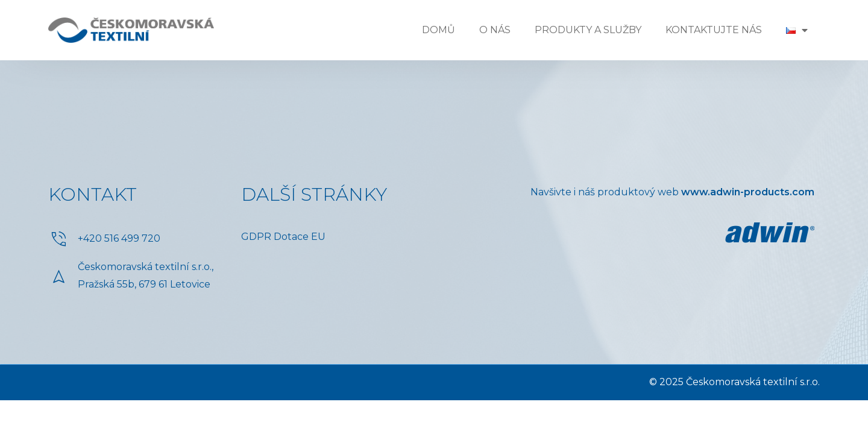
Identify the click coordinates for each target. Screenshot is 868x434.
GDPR (256, 237)
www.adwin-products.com (748, 192)
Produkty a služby (588, 30)
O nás (495, 30)
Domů (439, 30)
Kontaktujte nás (714, 30)
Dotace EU (300, 237)
